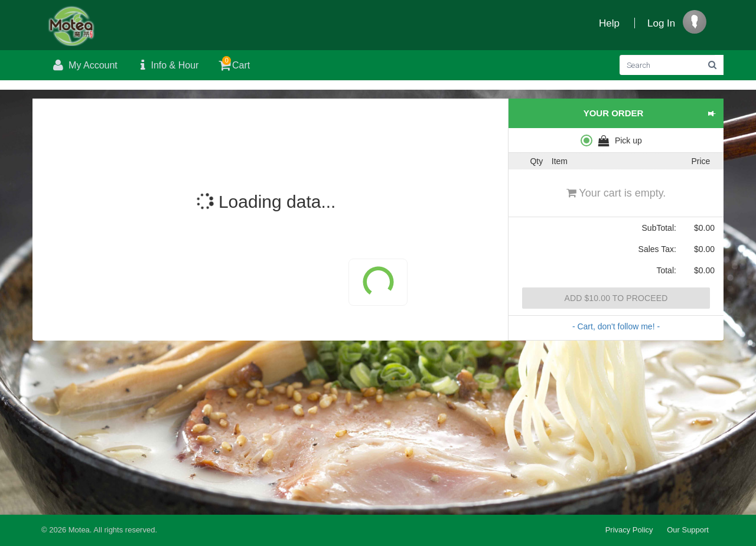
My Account (84, 65)
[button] (711, 113)
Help (609, 23)
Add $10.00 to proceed (616, 298)
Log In (661, 23)
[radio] (616, 140)
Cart (233, 63)
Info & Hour (167, 65)
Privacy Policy (629, 530)
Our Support (688, 530)
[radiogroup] (616, 140)
